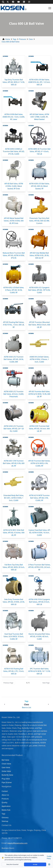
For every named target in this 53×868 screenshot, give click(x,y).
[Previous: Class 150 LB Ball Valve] (5, 704)
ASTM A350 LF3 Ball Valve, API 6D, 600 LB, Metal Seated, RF (39, 186)
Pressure (23, 39)
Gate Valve (6, 767)
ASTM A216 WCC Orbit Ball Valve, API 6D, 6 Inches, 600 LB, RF (14, 533)
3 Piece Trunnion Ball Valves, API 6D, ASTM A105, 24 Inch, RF (39, 567)
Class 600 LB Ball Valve (11, 42)
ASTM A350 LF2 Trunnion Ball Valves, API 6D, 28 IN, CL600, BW (14, 359)
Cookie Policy (49, 857)
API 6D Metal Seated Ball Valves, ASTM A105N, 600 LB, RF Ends (14, 221)
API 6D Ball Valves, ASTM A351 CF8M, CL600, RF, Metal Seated (39, 117)
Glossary (5, 817)
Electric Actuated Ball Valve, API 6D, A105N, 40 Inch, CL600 (39, 636)
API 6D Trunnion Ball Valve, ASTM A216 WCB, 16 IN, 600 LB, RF (39, 394)
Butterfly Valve (7, 775)
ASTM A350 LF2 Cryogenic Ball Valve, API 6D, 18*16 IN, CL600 (39, 290)
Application (6, 806)
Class (31, 39)
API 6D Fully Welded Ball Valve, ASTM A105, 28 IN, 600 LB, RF (39, 255)
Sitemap (5, 821)
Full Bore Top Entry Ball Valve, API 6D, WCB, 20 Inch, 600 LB (14, 567)
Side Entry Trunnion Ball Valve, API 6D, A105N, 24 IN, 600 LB (14, 602)
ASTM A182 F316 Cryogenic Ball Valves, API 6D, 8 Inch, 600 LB (39, 602)
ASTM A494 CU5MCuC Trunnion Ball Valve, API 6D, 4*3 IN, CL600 (14, 151)
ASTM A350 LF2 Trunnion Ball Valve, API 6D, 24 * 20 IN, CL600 (14, 429)
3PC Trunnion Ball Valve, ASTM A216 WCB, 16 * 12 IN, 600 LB (39, 671)
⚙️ (49, 864)
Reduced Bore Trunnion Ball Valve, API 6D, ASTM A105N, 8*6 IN (14, 255)
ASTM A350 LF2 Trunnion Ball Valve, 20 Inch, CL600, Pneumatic (14, 394)
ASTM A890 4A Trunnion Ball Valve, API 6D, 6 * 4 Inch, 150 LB (39, 151)
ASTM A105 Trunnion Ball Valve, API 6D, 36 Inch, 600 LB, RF (39, 429)
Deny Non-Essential (12, 864)
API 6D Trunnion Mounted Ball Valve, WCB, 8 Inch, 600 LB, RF (39, 325)
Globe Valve (6, 771)
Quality (5, 802)
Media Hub (6, 810)
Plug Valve (6, 779)
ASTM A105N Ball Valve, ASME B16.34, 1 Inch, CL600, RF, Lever (14, 117)
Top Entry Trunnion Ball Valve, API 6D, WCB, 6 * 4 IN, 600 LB (14, 82)
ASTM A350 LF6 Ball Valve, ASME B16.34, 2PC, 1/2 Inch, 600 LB (39, 82)
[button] (50, 8)
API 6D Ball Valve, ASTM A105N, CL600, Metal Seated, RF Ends (14, 186)
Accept (35, 864)
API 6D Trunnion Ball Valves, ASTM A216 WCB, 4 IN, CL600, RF (39, 463)
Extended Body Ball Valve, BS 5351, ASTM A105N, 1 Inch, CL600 (14, 498)
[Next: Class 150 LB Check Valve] (48, 704)
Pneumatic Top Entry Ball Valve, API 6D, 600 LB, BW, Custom (39, 221)
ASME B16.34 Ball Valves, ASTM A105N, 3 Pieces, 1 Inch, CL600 (39, 359)
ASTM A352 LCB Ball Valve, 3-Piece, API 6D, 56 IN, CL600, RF (14, 290)
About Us (5, 795)
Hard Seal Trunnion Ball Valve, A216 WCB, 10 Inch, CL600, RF (14, 636)
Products (5, 799)
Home (8, 39)
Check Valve (6, 764)
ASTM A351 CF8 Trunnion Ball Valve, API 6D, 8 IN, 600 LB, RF (14, 463)
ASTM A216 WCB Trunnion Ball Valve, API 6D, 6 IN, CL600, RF (39, 498)
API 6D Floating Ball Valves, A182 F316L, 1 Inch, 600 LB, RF (14, 325)
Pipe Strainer (7, 782)
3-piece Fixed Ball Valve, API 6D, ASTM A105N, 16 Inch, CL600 (39, 533)
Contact (5, 791)
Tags (15, 39)
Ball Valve (5, 760)
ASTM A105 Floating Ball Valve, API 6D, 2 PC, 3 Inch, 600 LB (14, 671)
